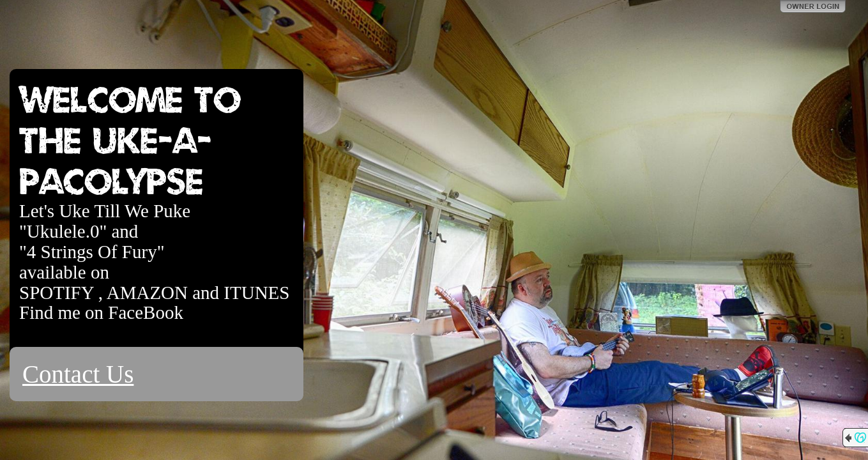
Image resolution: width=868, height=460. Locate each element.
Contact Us (78, 374)
